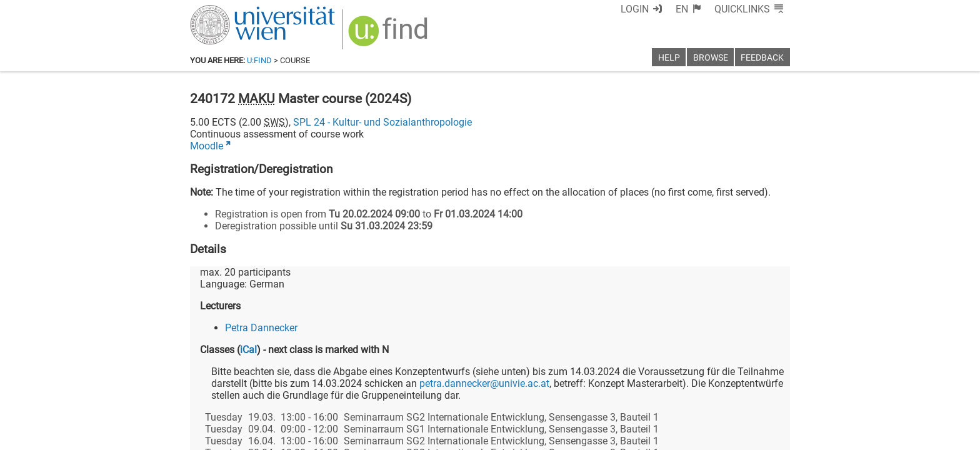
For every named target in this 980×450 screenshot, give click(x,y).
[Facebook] (650, 398)
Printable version (753, 436)
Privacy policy (678, 436)
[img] (382, 32)
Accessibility (612, 436)
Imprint (562, 436)
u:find (259, 60)
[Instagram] (770, 398)
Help (669, 58)
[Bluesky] (690, 398)
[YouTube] (730, 398)
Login (657, 9)
